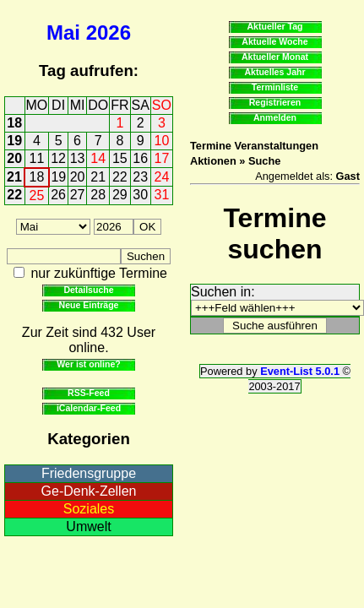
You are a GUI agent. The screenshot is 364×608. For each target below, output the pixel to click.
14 (98, 158)
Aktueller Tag (274, 26)
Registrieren (275, 102)
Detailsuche (88, 290)
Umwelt (88, 527)
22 (120, 177)
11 (37, 158)
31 (162, 195)
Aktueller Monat (275, 57)
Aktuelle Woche (274, 41)
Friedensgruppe (89, 473)
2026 (109, 33)
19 (14, 141)
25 (37, 195)
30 (140, 195)
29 (120, 195)
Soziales (89, 509)
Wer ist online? (88, 364)
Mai (63, 33)
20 (14, 158)
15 (120, 158)
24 (162, 177)
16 (140, 158)
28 (98, 195)
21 (14, 177)
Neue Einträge (89, 305)
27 (78, 195)
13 (78, 158)
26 (58, 195)
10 (162, 141)
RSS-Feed (89, 393)
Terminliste (275, 87)
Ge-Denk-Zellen (89, 491)
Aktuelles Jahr (274, 72)
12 (58, 158)
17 (162, 158)
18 (14, 123)
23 (140, 177)
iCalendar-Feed (89, 408)
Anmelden (275, 117)
